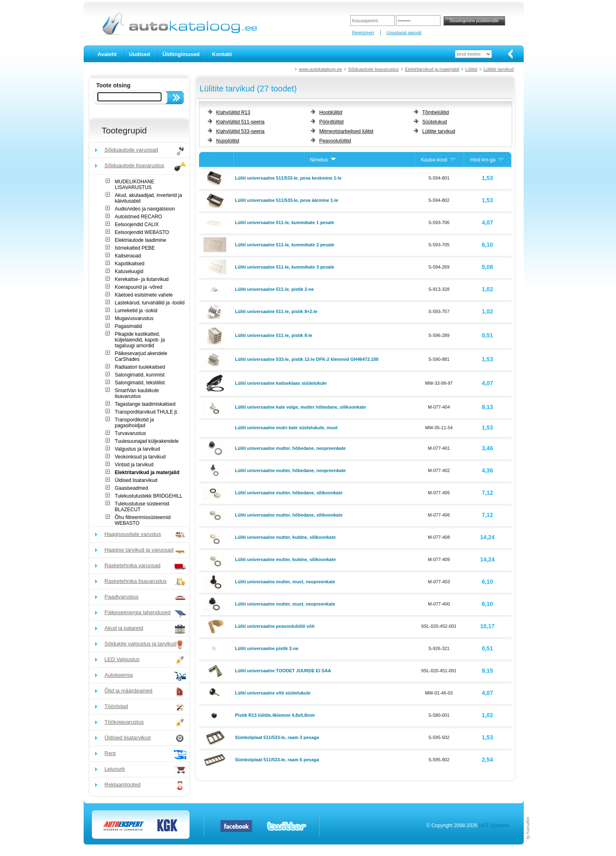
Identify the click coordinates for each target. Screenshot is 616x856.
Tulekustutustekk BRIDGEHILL (149, 496)
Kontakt (222, 54)
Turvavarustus (131, 433)
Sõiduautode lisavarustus (374, 69)
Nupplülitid (228, 141)
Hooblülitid (331, 112)
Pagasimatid (129, 326)
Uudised (139, 54)
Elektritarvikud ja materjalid (432, 69)
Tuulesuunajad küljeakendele (147, 441)
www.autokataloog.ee (320, 69)
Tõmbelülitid (436, 112)
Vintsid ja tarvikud (134, 465)
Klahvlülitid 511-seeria (240, 122)
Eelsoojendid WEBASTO (142, 232)
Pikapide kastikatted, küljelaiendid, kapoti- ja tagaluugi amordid (140, 340)
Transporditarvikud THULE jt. (147, 412)
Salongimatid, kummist (140, 375)
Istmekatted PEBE (135, 248)
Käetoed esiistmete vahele (144, 295)
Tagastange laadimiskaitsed (145, 404)
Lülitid (471, 69)
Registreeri (363, 33)
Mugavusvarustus (134, 318)
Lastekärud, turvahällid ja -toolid (150, 303)
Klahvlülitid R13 (233, 112)
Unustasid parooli (404, 33)
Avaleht (107, 54)
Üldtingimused (181, 54)
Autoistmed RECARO (139, 217)
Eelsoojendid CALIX (137, 225)
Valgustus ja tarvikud (138, 449)
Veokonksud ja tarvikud (140, 457)
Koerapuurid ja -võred (139, 287)
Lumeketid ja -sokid (136, 311)
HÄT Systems (494, 826)
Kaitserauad (128, 256)
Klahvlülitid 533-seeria (240, 131)
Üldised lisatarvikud (136, 480)
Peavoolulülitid (335, 141)
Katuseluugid (129, 271)
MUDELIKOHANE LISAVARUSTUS (135, 185)
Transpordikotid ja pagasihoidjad (135, 423)
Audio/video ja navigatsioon (145, 209)
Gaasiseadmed (132, 488)
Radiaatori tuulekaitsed (140, 367)
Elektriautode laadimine (141, 240)
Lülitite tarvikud (498, 69)
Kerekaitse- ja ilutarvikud (142, 279)
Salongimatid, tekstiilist (140, 383)
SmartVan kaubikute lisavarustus (137, 393)
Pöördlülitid (331, 122)
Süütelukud (435, 122)
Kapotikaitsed (130, 264)
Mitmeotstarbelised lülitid (346, 131)
